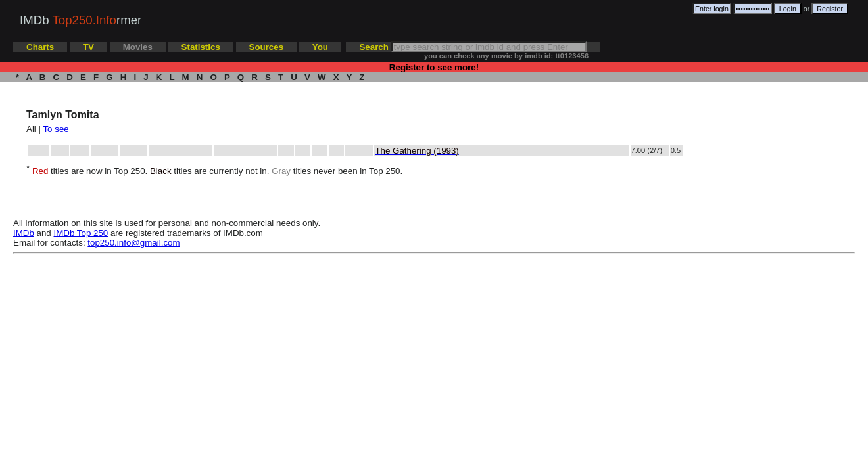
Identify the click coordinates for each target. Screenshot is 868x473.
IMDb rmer (81, 20)
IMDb (24, 233)
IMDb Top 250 (81, 233)
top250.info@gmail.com (133, 243)
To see (56, 129)
